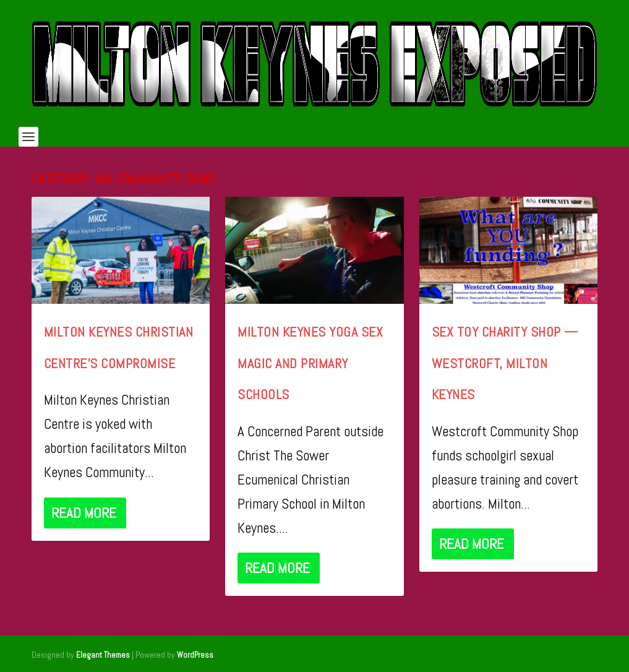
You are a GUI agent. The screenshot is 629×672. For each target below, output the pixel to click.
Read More (84, 513)
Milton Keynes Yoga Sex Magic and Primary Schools (310, 363)
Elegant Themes (103, 655)
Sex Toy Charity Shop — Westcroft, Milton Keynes (505, 363)
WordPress (195, 655)
